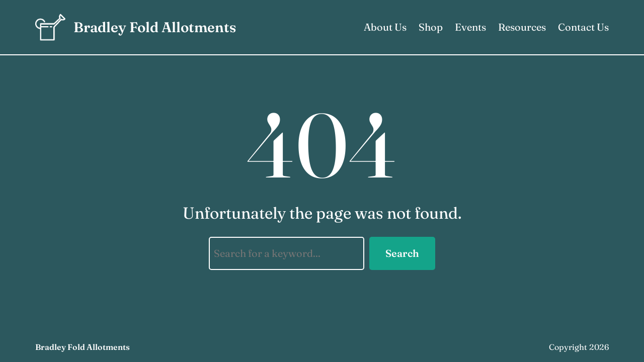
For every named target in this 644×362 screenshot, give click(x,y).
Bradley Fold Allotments (155, 27)
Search (402, 253)
